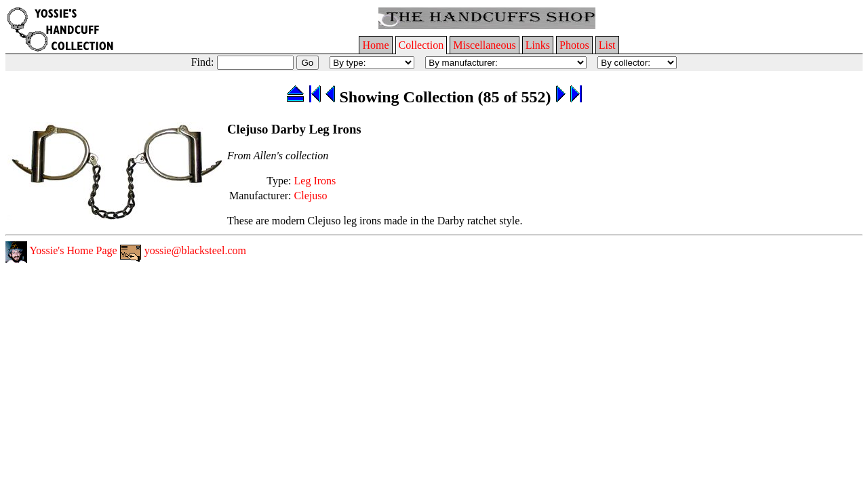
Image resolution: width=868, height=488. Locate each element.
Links (538, 45)
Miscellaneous (484, 45)
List (607, 45)
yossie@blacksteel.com (183, 250)
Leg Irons (315, 181)
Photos (574, 45)
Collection (421, 45)
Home (375, 45)
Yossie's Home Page (61, 250)
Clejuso (311, 196)
